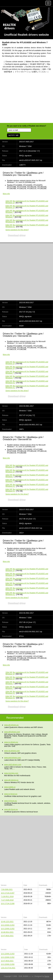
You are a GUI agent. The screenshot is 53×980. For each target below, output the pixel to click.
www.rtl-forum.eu (11, 801)
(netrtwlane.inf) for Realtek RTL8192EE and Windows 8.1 (27, 221)
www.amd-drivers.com (13, 758)
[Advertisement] (26, 98)
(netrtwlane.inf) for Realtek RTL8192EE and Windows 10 (27, 202)
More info (6, 194)
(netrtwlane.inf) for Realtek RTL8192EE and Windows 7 (27, 211)
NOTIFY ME (13, 135)
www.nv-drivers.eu (11, 742)
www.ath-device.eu (11, 780)
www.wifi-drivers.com (12, 732)
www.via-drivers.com (12, 751)
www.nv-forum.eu (11, 794)
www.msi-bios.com (11, 773)
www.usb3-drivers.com (13, 765)
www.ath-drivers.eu (11, 725)
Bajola (47, 976)
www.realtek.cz (10, 787)
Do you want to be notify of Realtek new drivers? (26, 126)
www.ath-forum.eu (11, 809)
